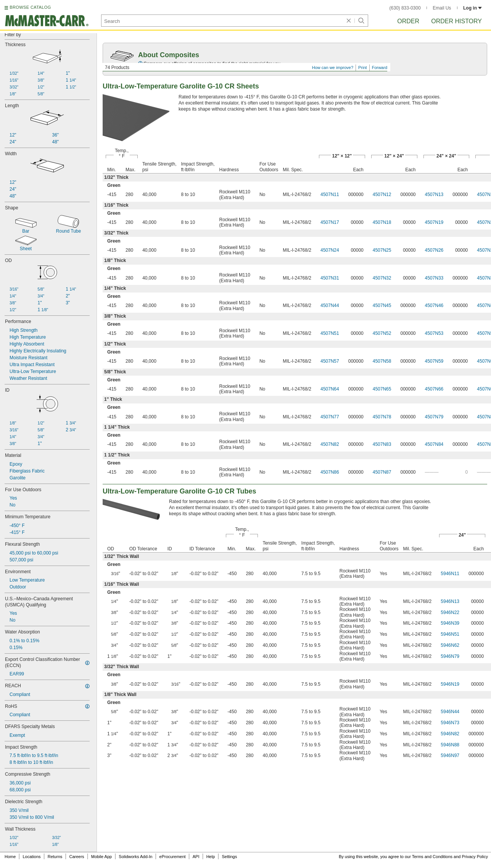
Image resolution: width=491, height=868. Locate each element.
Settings (229, 857)
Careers (76, 857)
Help (211, 857)
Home (10, 857)
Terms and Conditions (432, 857)
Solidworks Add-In (135, 857)
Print (363, 68)
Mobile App (101, 857)
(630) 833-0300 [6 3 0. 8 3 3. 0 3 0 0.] (405, 8)
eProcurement (173, 857)
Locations (32, 857)
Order (408, 21)
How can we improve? (333, 68)
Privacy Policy (475, 857)
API (196, 857)
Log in (472, 8)
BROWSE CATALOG (30, 7)
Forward (380, 68)
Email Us (442, 8)
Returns (55, 857)
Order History (456, 21)
